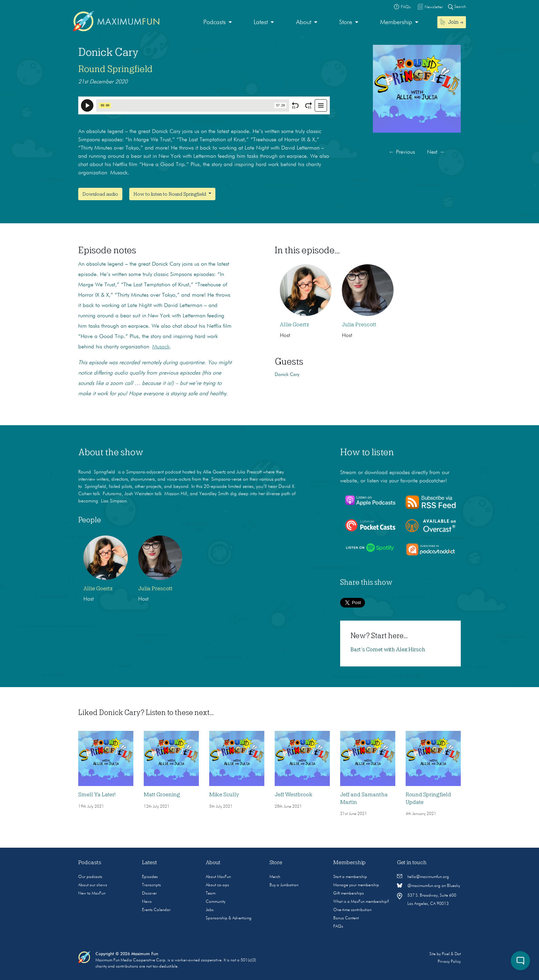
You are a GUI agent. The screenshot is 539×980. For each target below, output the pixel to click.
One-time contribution (352, 910)
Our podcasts (90, 877)
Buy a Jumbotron (284, 885)
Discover (149, 894)
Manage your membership (356, 885)
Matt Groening (162, 795)
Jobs (210, 910)
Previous (402, 152)
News (147, 902)
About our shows (93, 885)
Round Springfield (115, 69)
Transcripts (151, 885)
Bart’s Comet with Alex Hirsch (388, 650)
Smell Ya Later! (97, 795)
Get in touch (412, 862)
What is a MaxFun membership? (361, 902)
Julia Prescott (359, 325)
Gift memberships (349, 894)
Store (346, 22)
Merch (275, 877)
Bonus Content (346, 918)
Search (457, 7)
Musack (161, 347)
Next (436, 152)
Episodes (150, 877)
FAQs (338, 927)
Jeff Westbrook (294, 795)
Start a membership (350, 877)
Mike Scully (224, 795)
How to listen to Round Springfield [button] (170, 194)
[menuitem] (218, 23)
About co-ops (217, 885)
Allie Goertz (294, 325)
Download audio (100, 194)
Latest (261, 22)
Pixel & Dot (451, 954)
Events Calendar (156, 910)
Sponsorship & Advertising (229, 918)
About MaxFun (218, 877)
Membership (396, 22)
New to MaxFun (92, 894)
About (304, 22)
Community (216, 902)
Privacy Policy (449, 962)
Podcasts (215, 22)
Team (211, 894)
